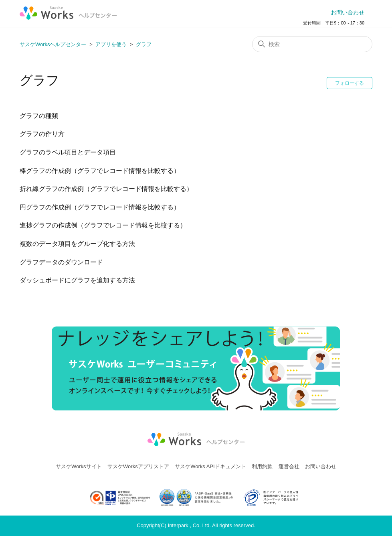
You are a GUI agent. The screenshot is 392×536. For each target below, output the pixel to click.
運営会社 (289, 466)
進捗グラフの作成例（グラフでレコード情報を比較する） (103, 225)
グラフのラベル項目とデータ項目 (68, 152)
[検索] (312, 44)
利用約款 (262, 466)
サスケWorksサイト (79, 466)
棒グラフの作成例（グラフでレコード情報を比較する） (100, 171)
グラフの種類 (39, 116)
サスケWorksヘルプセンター (53, 44)
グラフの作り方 (42, 134)
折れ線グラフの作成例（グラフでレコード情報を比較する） (106, 189)
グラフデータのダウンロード (61, 262)
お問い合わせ (348, 12)
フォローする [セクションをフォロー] (350, 83)
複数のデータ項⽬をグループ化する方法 (77, 244)
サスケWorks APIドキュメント (210, 466)
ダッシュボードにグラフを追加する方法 (77, 280)
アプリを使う (111, 44)
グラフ (144, 44)
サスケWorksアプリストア (138, 466)
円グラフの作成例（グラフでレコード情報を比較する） (100, 207)
